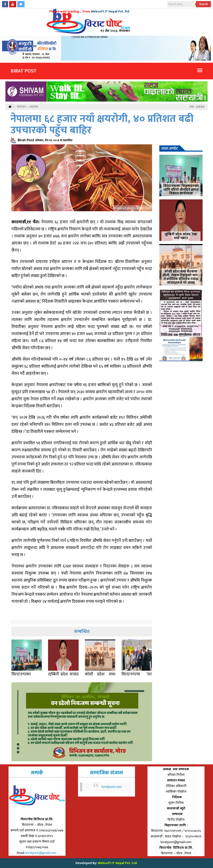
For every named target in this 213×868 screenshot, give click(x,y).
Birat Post (24, 71)
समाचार (21, 107)
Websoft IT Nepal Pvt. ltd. (110, 12)
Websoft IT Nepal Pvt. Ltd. (118, 863)
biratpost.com (112, 787)
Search (204, 4)
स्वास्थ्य (34, 107)
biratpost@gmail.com (41, 853)
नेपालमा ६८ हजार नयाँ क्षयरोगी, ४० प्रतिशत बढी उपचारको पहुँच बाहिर (102, 125)
